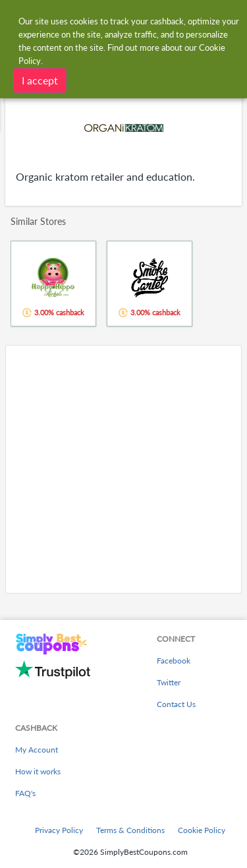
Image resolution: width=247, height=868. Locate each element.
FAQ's (25, 793)
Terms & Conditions (130, 830)
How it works (38, 771)
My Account (37, 750)
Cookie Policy (202, 830)
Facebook (174, 661)
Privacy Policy (59, 830)
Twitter (169, 682)
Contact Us (176, 704)
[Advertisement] (123, 469)
